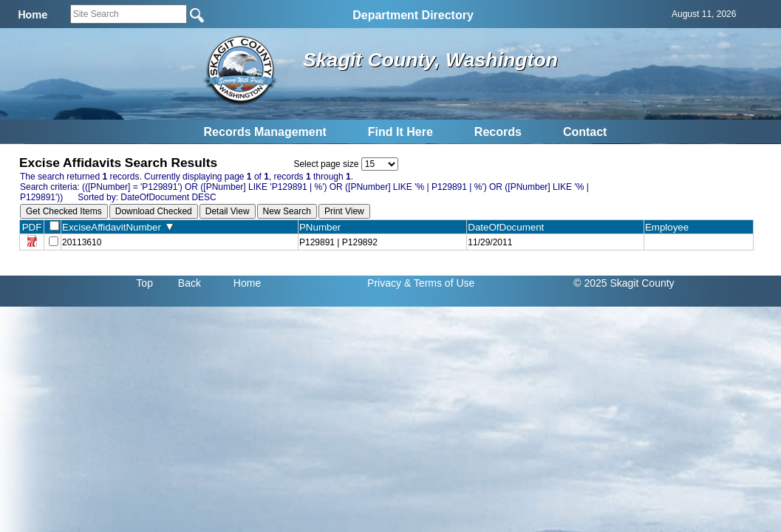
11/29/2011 (490, 242)
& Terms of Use (439, 283)
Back (190, 283)
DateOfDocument (509, 227)
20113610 (82, 242)
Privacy (384, 283)
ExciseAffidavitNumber (117, 227)
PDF (32, 227)
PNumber (323, 227)
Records (498, 132)
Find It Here (400, 132)
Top (144, 283)
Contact (585, 132)
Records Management (265, 132)
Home (247, 283)
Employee (670, 227)
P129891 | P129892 (338, 242)
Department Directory (413, 15)
